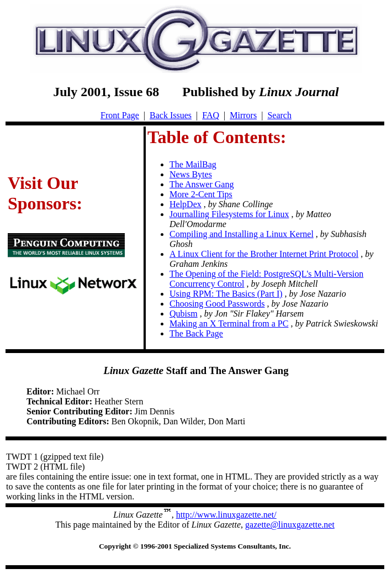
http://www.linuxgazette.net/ (226, 515)
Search (279, 115)
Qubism (184, 314)
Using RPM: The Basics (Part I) (226, 294)
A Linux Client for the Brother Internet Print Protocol (264, 254)
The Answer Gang (202, 184)
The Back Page (196, 333)
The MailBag (193, 164)
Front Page (120, 115)
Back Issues (171, 115)
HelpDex (186, 204)
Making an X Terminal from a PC (229, 323)
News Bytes (191, 174)
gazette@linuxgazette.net (290, 525)
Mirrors (243, 115)
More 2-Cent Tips (201, 194)
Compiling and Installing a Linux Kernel (242, 234)
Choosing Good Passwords (217, 304)
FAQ (211, 115)
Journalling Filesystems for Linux (229, 214)
